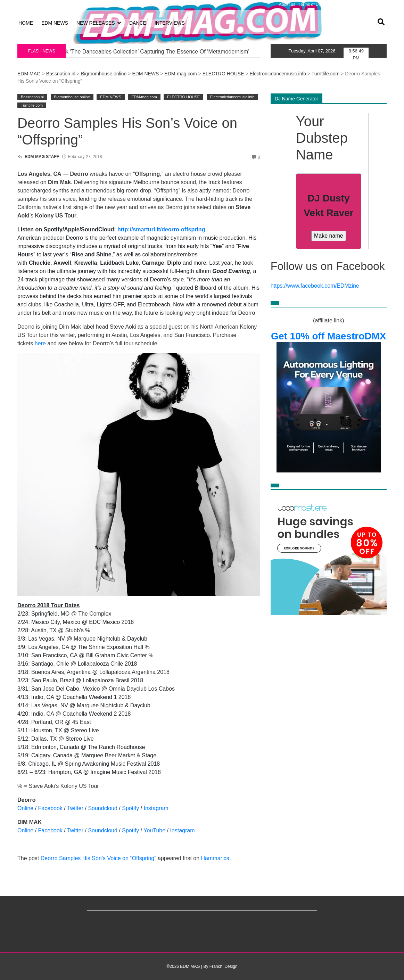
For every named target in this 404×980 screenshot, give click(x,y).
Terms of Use (311, 5)
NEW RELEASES (96, 23)
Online (25, 808)
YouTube (154, 830)
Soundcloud (103, 808)
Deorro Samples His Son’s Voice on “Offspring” (98, 858)
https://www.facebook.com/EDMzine (315, 286)
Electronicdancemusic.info (278, 74)
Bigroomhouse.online (104, 74)
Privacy (333, 5)
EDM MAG (29, 74)
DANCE (138, 23)
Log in (23, 5)
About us (287, 5)
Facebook (50, 808)
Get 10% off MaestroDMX (328, 336)
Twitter (75, 808)
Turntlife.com (325, 74)
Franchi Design (224, 966)
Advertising (353, 5)
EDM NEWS (55, 23)
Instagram (156, 808)
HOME (26, 23)
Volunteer (376, 5)
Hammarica (215, 858)
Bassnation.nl (61, 74)
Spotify (130, 808)
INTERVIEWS (170, 23)
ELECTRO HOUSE (223, 74)
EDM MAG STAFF (42, 157)
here (40, 343)
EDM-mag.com (180, 74)
